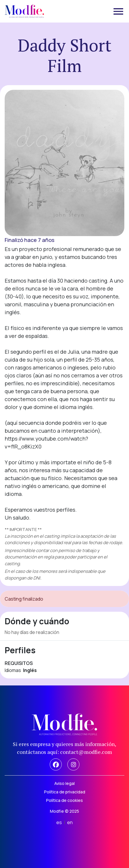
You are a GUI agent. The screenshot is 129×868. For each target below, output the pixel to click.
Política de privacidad (65, 792)
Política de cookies (64, 800)
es (59, 822)
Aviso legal (64, 783)
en (70, 822)
